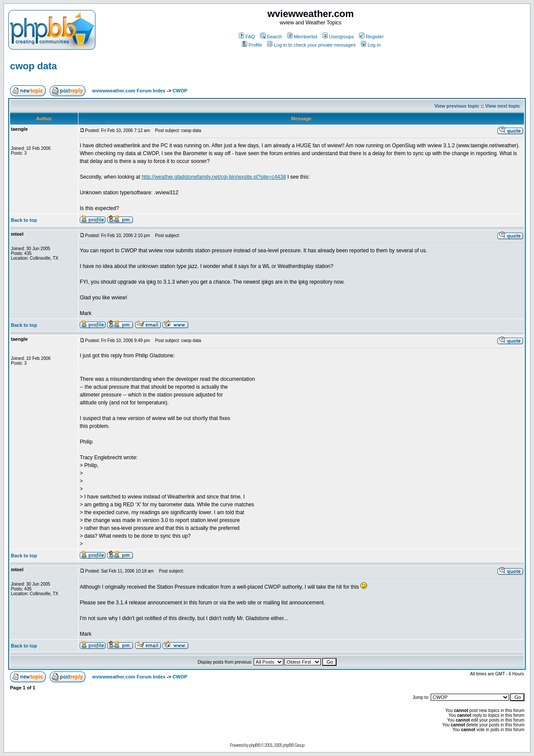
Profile (252, 45)
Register (371, 37)
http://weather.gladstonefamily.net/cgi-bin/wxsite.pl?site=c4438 (214, 177)
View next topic (503, 106)
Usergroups (338, 37)
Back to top (24, 220)
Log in (371, 45)
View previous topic (457, 106)
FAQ (247, 37)
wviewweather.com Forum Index (129, 91)
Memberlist (302, 37)
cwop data (34, 66)
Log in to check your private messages (311, 45)
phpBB (255, 745)
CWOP (180, 91)
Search (271, 37)
